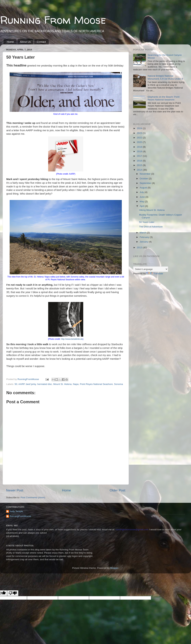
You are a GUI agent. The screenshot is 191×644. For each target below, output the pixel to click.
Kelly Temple (16, 511)
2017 (140, 156)
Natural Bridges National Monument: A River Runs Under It (165, 77)
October (144, 179)
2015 (140, 165)
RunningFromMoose (20, 516)
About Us (25, 42)
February (145, 237)
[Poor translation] (13, 593)
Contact (41, 42)
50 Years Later (147, 222)
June (143, 197)
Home (10, 42)
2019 (140, 147)
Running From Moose (53, 20)
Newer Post (15, 490)
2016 (140, 161)
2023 (140, 133)
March (143, 233)
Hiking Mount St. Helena (152, 210)
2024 (140, 128)
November (145, 174)
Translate (155, 274)
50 (16, 384)
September (146, 183)
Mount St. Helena (62, 384)
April (142, 206)
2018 (140, 151)
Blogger (114, 568)
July (142, 192)
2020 (140, 142)
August (144, 188)
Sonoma (118, 384)
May (142, 201)
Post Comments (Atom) (33, 497)
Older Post (117, 490)
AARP (21, 384)
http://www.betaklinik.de (72, 339)
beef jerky (31, 384)
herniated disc (45, 384)
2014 (140, 170)
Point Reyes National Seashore (96, 384)
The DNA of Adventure (151, 227)
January (144, 242)
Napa (76, 384)
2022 (140, 138)
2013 (140, 247)
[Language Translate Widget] (151, 269)
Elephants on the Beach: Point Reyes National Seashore (163, 98)
